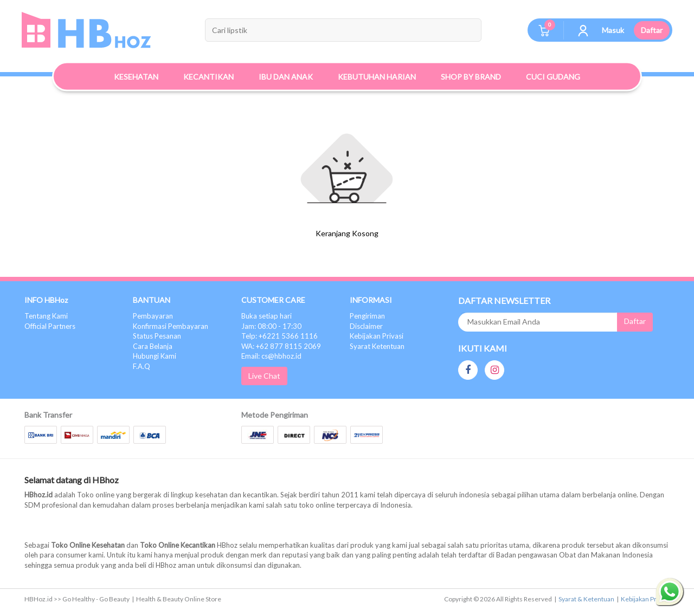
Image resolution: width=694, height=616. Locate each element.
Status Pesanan (157, 336)
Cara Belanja (153, 346)
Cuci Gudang (553, 77)
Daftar (652, 30)
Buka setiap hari (266, 316)
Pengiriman (367, 316)
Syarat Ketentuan (377, 346)
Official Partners (50, 326)
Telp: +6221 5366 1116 (279, 336)
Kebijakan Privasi (377, 336)
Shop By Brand (471, 77)
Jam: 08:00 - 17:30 (271, 326)
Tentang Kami (46, 316)
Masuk (613, 30)
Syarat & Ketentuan (586, 599)
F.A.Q (142, 366)
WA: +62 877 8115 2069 (281, 346)
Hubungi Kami (155, 356)
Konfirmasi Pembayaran (171, 326)
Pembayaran (153, 316)
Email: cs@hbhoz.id (271, 356)
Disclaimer (366, 326)
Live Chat (264, 376)
